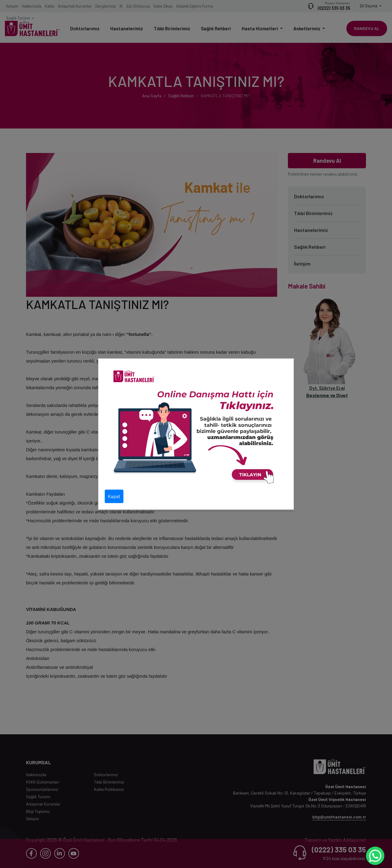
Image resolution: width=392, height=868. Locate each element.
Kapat (114, 496)
